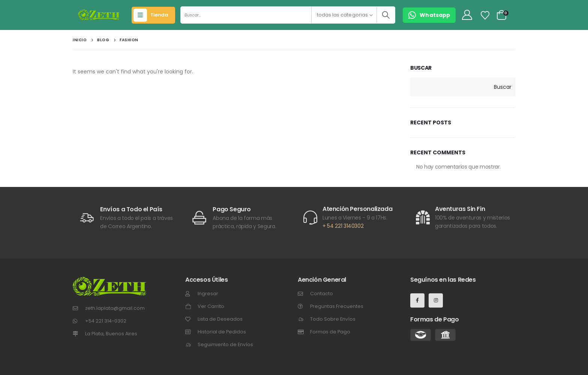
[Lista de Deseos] (485, 15)
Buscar (421, 68)
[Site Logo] (99, 15)
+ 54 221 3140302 (343, 226)
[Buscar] (386, 15)
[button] (429, 15)
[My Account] (467, 15)
